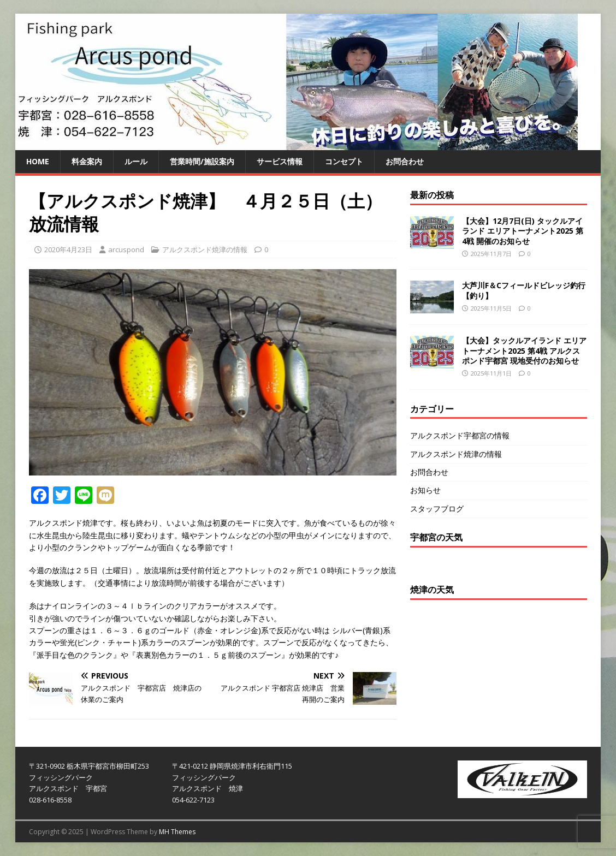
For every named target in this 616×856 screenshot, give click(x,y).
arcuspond (126, 249)
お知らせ (425, 490)
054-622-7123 (193, 800)
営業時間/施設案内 (202, 161)
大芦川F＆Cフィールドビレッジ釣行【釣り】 (524, 290)
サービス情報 (280, 161)
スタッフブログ (437, 509)
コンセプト (344, 161)
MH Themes (177, 832)
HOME (38, 161)
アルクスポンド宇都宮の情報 (460, 435)
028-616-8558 (50, 800)
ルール (136, 161)
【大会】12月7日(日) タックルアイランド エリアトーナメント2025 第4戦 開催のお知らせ (523, 231)
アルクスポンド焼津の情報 (205, 249)
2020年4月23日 (68, 249)
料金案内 (87, 161)
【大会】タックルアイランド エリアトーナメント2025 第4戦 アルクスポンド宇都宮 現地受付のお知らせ (524, 350)
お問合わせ (405, 161)
